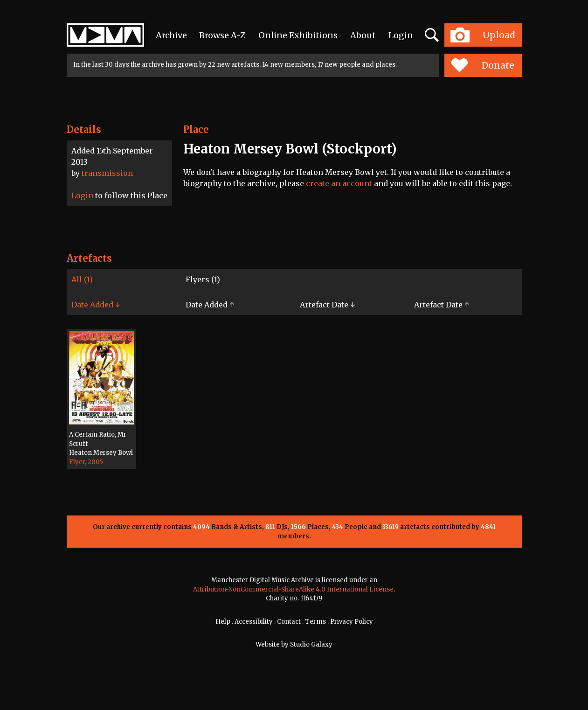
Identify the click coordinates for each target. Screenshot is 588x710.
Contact (289, 622)
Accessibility (254, 622)
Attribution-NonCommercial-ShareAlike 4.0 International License (293, 589)
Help (223, 622)
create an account (339, 183)
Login (401, 35)
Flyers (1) (203, 279)
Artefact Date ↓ (327, 305)
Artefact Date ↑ (442, 305)
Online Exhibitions (298, 35)
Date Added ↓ (96, 305)
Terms (315, 622)
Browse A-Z (222, 35)
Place (196, 129)
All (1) (82, 279)
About (363, 35)
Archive (171, 35)
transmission (107, 173)
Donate (483, 65)
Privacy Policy (352, 622)
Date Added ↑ (210, 305)
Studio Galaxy (311, 644)
